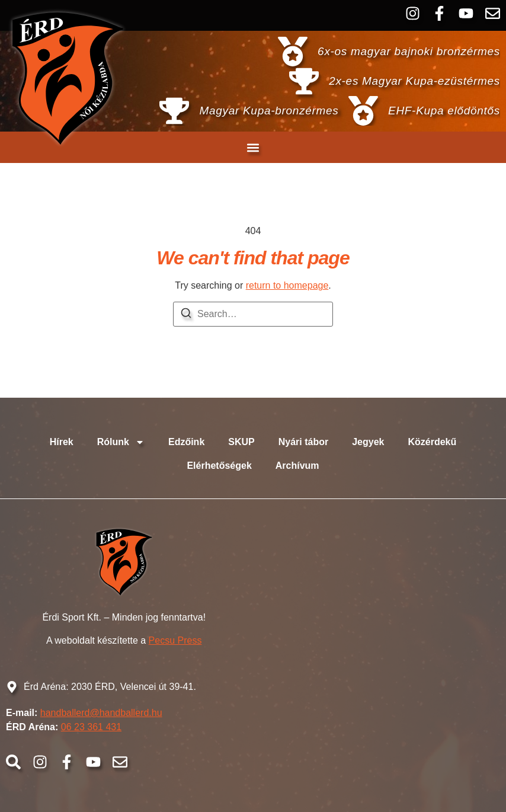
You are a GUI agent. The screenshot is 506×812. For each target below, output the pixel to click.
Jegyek (368, 442)
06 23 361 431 (91, 727)
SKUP (241, 442)
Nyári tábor (303, 442)
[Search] (186, 315)
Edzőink (186, 442)
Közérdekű (432, 442)
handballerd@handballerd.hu (101, 713)
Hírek (62, 442)
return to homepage (287, 285)
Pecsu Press (175, 640)
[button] (253, 147)
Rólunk (121, 442)
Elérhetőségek (219, 466)
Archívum (297, 466)
